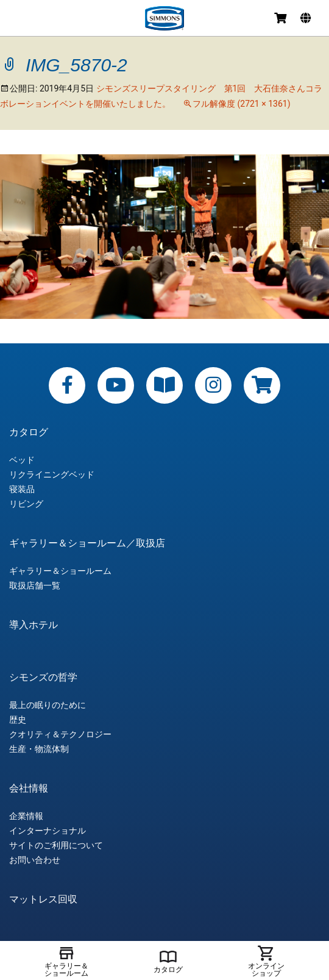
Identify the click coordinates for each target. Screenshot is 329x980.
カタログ (29, 432)
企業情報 (26, 816)
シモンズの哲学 (43, 678)
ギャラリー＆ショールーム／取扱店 (87, 543)
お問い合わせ (35, 860)
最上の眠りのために (48, 705)
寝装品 (22, 489)
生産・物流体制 (39, 749)
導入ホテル (34, 625)
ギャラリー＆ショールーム (60, 571)
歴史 (18, 720)
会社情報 (29, 789)
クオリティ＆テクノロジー (60, 734)
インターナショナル (48, 831)
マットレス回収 (43, 900)
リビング (26, 504)
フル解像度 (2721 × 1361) (242, 104)
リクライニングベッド (52, 474)
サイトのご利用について (56, 845)
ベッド (22, 460)
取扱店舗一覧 (35, 585)
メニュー (19, 20)
